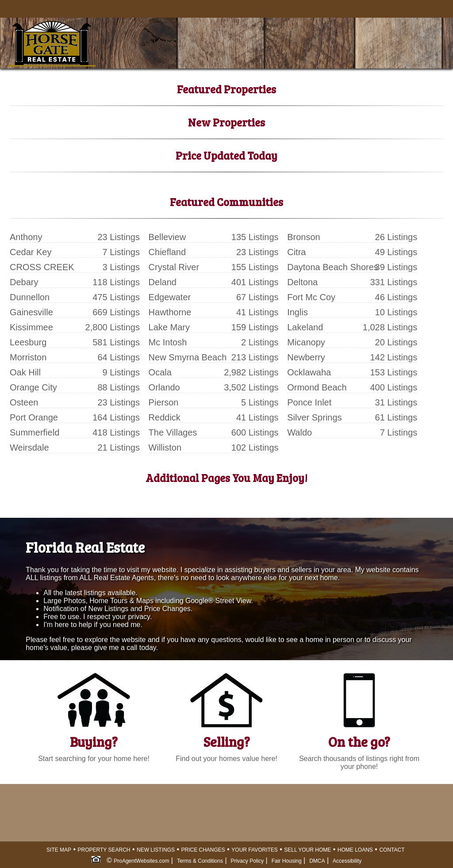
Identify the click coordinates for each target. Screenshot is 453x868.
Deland (163, 282)
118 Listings (116, 282)
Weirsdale (29, 447)
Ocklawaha (309, 372)
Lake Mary (169, 327)
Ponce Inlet (309, 402)
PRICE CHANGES (203, 850)
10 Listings (396, 312)
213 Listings (255, 357)
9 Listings (121, 372)
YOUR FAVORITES (254, 850)
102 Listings (255, 447)
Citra (296, 252)
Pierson (164, 402)
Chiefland (167, 252)
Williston (165, 447)
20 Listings (396, 342)
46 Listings (396, 297)
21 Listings (119, 447)
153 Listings (393, 372)
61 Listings (396, 417)
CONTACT (392, 850)
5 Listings (260, 402)
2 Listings (260, 342)
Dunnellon (30, 297)
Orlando (164, 387)
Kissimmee (31, 327)
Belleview (167, 237)
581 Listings (116, 342)
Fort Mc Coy (311, 297)
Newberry (306, 357)
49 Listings (396, 252)
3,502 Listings (251, 387)
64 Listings (119, 357)
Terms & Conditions (200, 861)
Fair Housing (287, 861)
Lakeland (305, 327)
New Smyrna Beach (188, 357)
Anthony (26, 237)
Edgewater (170, 297)
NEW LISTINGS (156, 850)
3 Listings (121, 267)
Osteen (24, 402)
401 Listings (255, 282)
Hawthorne (170, 312)
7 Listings (121, 252)
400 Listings (393, 387)
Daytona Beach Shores (333, 267)
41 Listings (257, 312)
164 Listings (116, 417)
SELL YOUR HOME (307, 850)
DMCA (317, 861)
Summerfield (35, 432)
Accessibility (347, 861)
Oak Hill (25, 372)
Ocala (160, 372)
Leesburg (28, 342)
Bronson (304, 237)
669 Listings (116, 312)
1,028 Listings (390, 327)
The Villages (173, 432)
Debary (24, 282)
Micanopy (306, 342)
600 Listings (255, 432)
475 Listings (116, 297)
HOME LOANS (355, 850)
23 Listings (119, 237)
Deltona (302, 282)
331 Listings (393, 282)
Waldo (299, 432)
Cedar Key (31, 252)
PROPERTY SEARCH (104, 850)
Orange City (33, 387)
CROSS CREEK (42, 267)
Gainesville (31, 312)
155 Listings (255, 267)
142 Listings (393, 357)
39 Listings (396, 267)
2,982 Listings (251, 372)
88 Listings (119, 387)
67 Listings (257, 297)
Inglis (298, 312)
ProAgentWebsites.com (141, 861)
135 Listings (255, 237)
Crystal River (174, 267)
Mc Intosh (168, 342)
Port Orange (34, 417)
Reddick (165, 417)
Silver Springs (314, 417)
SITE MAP (59, 850)
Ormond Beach (317, 387)
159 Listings (255, 327)
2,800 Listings (113, 327)
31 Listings (396, 402)
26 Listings (396, 237)
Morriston (28, 357)
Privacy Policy (247, 861)
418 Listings (116, 432)
